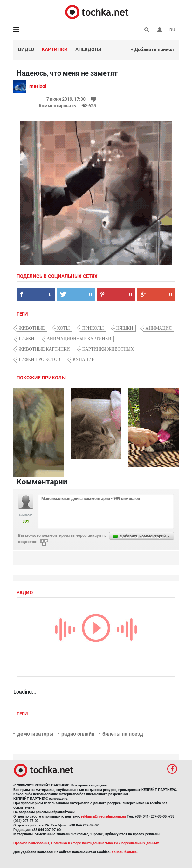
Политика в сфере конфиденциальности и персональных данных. (106, 843)
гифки (27, 339)
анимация (159, 328)
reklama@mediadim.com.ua (103, 816)
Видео (26, 49)
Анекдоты (88, 49)
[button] (160, 30)
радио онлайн (78, 734)
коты (64, 328)
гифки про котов (40, 360)
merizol (38, 86)
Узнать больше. (125, 852)
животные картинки (44, 349)
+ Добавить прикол (152, 49)
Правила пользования (31, 843)
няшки (125, 328)
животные (32, 328)
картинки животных (108, 349)
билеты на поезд (123, 734)
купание (84, 360)
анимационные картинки (79, 339)
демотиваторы (35, 734)
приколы (93, 328)
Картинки (55, 49)
